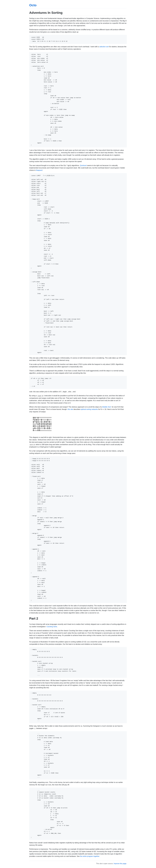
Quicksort (83, 165)
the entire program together (90, 856)
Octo (33, 5)
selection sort (104, 47)
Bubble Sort (107, 407)
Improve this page (120, 864)
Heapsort (39, 170)
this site (70, 409)
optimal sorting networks (89, 409)
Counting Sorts (52, 627)
